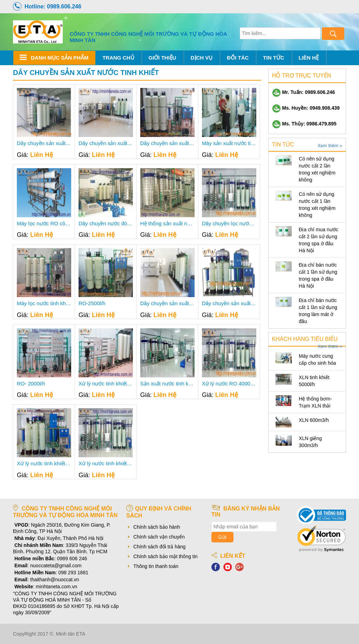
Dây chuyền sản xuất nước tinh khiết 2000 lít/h (106, 143)
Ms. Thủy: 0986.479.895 (304, 124)
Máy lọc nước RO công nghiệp (44, 224)
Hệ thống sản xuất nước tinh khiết (167, 224)
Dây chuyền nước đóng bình (106, 224)
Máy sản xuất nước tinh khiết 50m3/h (229, 143)
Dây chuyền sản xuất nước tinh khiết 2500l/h (167, 303)
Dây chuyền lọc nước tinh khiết (229, 224)
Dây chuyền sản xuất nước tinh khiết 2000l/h (229, 303)
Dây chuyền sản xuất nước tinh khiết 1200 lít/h (167, 143)
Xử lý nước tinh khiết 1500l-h (44, 464)
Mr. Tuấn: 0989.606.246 (304, 92)
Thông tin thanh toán (156, 566)
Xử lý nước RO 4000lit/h (229, 384)
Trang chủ (118, 58)
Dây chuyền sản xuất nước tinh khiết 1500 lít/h (44, 143)
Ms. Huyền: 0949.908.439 (306, 108)
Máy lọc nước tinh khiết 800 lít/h (44, 303)
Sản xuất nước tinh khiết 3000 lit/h (167, 384)
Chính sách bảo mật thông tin (165, 556)
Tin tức (273, 58)
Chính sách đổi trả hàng (159, 547)
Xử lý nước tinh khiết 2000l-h (106, 384)
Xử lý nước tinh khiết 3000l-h (106, 464)
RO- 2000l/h (31, 384)
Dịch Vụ (202, 58)
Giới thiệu (162, 58)
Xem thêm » (330, 146)
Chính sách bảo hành (157, 527)
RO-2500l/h (92, 303)
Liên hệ (309, 58)
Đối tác (238, 58)
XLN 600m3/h (314, 420)
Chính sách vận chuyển (159, 537)
